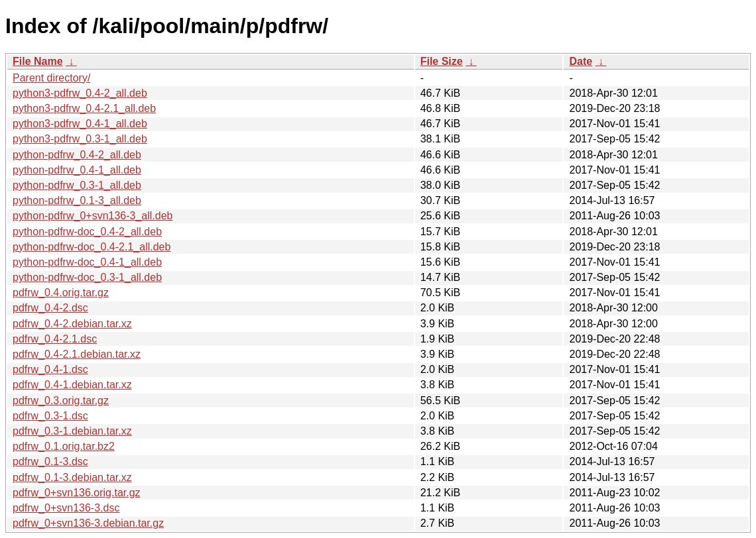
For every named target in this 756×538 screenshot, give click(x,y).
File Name (38, 61)
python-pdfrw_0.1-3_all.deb (77, 200)
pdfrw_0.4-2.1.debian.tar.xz (77, 354)
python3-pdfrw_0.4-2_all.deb (80, 93)
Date (581, 61)
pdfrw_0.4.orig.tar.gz (61, 293)
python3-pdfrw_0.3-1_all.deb (80, 139)
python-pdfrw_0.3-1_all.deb (77, 185)
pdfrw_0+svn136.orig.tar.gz (77, 493)
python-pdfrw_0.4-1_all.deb (77, 170)
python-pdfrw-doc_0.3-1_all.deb (87, 277)
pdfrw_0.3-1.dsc (50, 416)
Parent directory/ (51, 78)
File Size (442, 61)
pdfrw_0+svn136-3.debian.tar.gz (88, 523)
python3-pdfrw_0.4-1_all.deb (80, 124)
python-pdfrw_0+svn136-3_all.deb (93, 216)
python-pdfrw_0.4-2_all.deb (77, 155)
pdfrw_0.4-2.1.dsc (55, 339)
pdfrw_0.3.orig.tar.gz (61, 401)
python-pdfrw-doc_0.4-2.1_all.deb (92, 247)
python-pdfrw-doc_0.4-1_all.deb (87, 262)
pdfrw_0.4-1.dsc (50, 369)
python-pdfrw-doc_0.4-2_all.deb (87, 232)
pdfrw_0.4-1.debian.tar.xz (72, 385)
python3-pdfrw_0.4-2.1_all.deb (84, 108)
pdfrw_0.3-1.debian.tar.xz (72, 431)
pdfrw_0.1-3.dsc (50, 461)
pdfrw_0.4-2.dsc (50, 308)
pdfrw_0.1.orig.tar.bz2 (64, 446)
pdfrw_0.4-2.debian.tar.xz (72, 324)
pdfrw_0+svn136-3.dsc (66, 508)
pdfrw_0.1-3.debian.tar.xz (72, 477)
